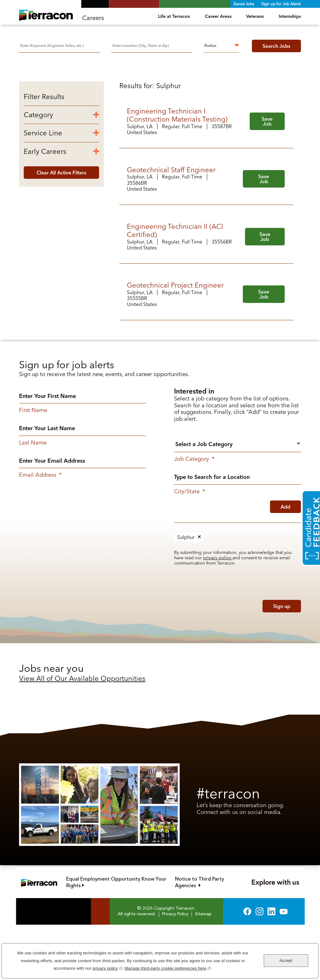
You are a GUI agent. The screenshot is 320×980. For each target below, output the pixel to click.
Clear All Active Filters (61, 228)
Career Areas (218, 16)
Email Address (40, 530)
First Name (33, 465)
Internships (290, 16)
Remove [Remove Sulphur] (199, 592)
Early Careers (45, 206)
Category (38, 170)
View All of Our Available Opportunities (82, 734)
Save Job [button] (267, 176)
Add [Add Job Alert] (285, 562)
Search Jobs (276, 46)
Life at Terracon (174, 16)
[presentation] (214, 660)
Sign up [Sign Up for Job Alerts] (282, 661)
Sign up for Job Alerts (281, 4)
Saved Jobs (244, 4)
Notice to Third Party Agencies (207, 938)
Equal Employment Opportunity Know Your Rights (116, 938)
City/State (190, 546)
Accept (286, 960)
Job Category (194, 514)
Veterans (255, 16)
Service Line (43, 188)
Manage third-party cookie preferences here (167, 968)
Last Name (33, 498)
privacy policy (218, 613)
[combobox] (152, 45)
